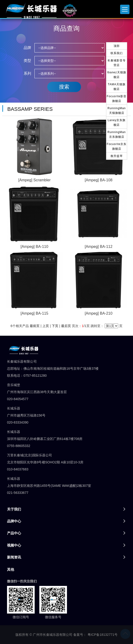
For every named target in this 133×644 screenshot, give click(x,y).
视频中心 (14, 545)
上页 (46, 326)
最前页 (35, 326)
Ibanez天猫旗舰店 (116, 75)
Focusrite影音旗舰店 (117, 99)
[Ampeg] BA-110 (34, 247)
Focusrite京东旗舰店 (117, 146)
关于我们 (14, 509)
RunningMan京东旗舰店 (117, 134)
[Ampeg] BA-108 (99, 180)
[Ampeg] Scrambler (34, 180)
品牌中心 (14, 521)
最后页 (66, 326)
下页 (55, 326)
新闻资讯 (14, 557)
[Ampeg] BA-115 (34, 313)
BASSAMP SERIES (30, 109)
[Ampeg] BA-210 (99, 313)
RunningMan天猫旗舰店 (117, 111)
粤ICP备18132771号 (103, 635)
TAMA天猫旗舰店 (116, 87)
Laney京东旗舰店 (117, 123)
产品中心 (14, 533)
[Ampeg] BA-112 (99, 247)
